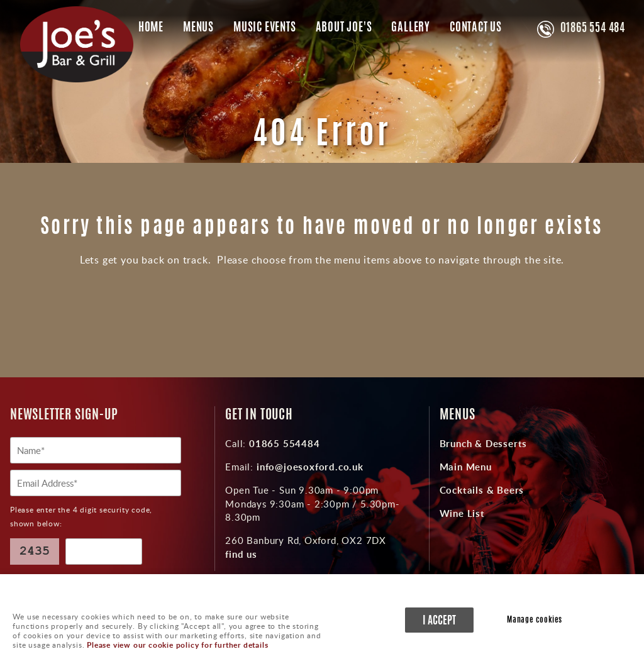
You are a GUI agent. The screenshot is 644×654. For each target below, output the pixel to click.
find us (241, 554)
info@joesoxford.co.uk (308, 467)
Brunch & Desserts (484, 443)
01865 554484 (283, 443)
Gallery (411, 28)
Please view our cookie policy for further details (177, 645)
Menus (198, 28)
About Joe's (344, 28)
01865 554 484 (593, 29)
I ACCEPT (439, 621)
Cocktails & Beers (482, 490)
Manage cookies (535, 620)
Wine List (462, 513)
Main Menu (466, 467)
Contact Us (476, 28)
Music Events (265, 28)
